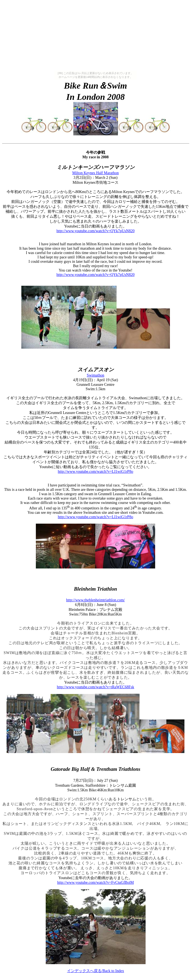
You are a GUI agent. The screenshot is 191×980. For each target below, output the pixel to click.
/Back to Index (95, 971)
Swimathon (95, 375)
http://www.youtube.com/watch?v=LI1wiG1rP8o (95, 472)
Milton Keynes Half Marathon (95, 173)
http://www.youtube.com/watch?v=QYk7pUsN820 (95, 231)
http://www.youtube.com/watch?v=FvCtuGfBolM (95, 883)
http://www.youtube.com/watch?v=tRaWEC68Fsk (95, 687)
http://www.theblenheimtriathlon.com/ (96, 600)
